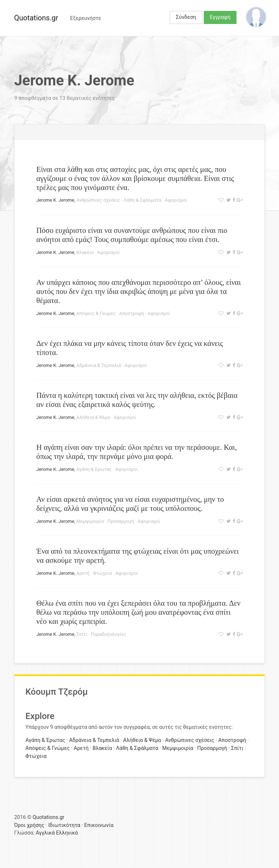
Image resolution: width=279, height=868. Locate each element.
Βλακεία (85, 252)
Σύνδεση (186, 17)
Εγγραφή (220, 17)
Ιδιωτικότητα (64, 825)
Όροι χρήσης (29, 825)
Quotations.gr (36, 18)
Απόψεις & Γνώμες (96, 313)
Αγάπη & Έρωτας (94, 469)
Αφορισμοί (176, 200)
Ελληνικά (67, 833)
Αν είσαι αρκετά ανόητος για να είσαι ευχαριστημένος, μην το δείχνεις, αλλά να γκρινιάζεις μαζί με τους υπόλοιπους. (130, 504)
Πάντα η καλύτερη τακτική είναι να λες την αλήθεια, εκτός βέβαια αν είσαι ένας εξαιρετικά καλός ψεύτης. (137, 400)
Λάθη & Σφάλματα (142, 200)
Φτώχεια (102, 573)
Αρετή (83, 573)
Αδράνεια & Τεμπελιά (99, 365)
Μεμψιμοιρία (90, 521)
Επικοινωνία (99, 825)
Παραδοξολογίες (109, 634)
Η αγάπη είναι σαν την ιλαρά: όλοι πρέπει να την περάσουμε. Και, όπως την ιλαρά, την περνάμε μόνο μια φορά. (137, 452)
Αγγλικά (45, 833)
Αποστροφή (132, 313)
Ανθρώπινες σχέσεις (98, 200)
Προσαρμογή (121, 521)
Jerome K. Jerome (55, 200)
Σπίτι (82, 634)
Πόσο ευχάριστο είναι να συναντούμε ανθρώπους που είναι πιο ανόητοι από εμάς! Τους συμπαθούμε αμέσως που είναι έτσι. (132, 235)
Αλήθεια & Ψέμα (93, 417)
